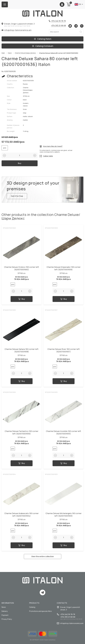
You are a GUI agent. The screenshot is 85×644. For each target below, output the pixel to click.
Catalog (32, 607)
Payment (5, 615)
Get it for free (17, 197)
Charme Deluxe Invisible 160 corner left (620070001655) (63, 433)
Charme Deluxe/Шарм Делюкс (25, 53)
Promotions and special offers (41, 611)
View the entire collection (43, 557)
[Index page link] (42, 13)
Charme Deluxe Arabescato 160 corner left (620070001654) (22, 516)
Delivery (5, 611)
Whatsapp (70, 26)
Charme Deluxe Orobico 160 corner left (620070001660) (22, 269)
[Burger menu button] (5, 4)
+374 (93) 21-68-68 (58, 26)
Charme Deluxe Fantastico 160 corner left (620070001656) (22, 433)
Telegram (76, 26)
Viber (82, 26)
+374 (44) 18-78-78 (58, 21)
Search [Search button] (81, 32)
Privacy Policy (7, 619)
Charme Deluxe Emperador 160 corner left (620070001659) (64, 269)
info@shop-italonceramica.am (18, 30)
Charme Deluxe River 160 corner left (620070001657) (64, 351)
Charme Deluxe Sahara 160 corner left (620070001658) (22, 351)
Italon (10, 53)
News (4, 607)
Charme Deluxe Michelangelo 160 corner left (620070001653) (64, 516)
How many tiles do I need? (53, 146)
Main (3, 53)
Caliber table (48, 156)
